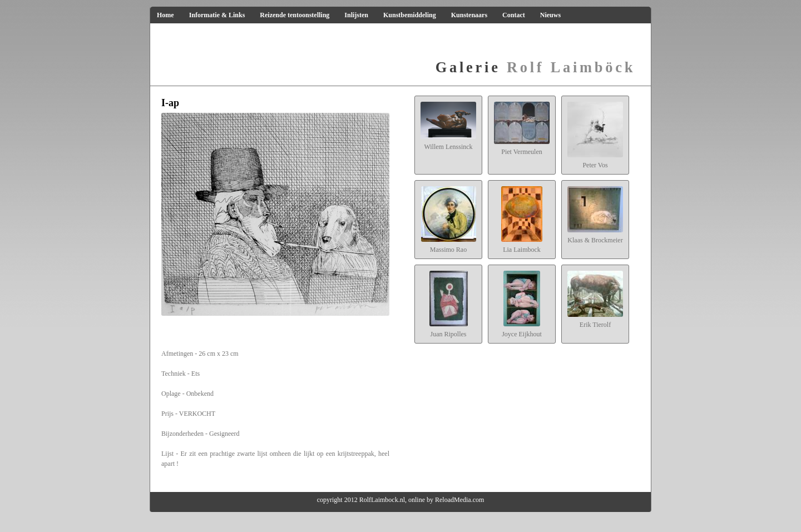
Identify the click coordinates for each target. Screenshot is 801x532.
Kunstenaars (469, 15)
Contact (514, 15)
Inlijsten (356, 15)
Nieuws (550, 15)
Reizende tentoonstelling (295, 15)
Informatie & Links (217, 15)
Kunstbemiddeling (410, 15)
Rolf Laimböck (535, 67)
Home (165, 15)
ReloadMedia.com (459, 500)
